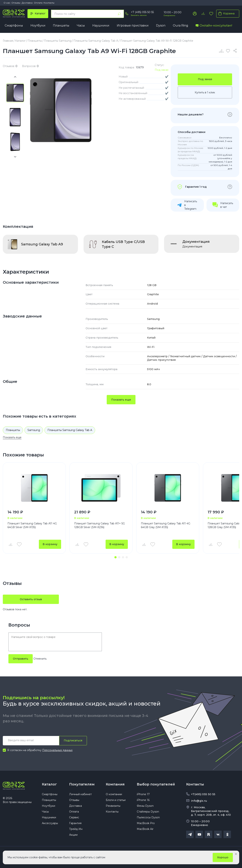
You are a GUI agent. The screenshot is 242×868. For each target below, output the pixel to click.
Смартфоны (14, 25)
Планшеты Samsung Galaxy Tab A (70, 430)
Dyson (161, 25)
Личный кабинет (80, 794)
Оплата (38, 3)
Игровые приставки (133, 25)
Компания (115, 784)
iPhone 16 (143, 800)
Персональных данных (57, 750)
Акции (73, 835)
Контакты (49, 3)
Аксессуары (50, 823)
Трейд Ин (76, 829)
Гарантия (75, 823)
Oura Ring (181, 25)
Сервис (74, 817)
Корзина (226, 13)
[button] (115, 557)
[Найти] (119, 14)
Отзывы (16, 3)
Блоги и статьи (116, 800)
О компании (114, 794)
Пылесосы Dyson (148, 817)
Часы (81, 25)
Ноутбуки (38, 25)
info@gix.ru (199, 801)
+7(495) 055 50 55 (203, 794)
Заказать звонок (139, 15)
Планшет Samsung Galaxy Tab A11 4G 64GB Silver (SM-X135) (32, 525)
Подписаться (73, 740)
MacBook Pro (146, 823)
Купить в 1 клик (205, 92)
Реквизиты (113, 806)
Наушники (101, 25)
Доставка (27, 3)
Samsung (34, 430)
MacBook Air (145, 829)
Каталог (49, 784)
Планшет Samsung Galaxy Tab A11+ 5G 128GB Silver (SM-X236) (100, 525)
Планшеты (61, 25)
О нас (7, 3)
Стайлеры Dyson (148, 812)
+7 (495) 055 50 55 (142, 12)
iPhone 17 (143, 794)
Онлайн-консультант (214, 25)
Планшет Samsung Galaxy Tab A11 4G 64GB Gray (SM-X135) (166, 525)
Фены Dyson (145, 806)
